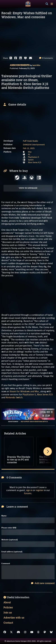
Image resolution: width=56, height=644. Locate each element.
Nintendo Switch (14, 397)
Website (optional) (10, 540)
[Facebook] (5, 632)
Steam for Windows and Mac (24, 391)
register (40, 490)
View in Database (28, 188)
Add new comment (43, 583)
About (7, 602)
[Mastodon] (45, 632)
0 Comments (46, 58)
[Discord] (18, 632)
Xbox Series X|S (35, 162)
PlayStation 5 (34, 157)
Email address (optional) (12, 552)
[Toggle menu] (52, 4)
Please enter (9, 528)
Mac (30, 152)
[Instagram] (25, 632)
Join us (8, 613)
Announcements (20, 65)
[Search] (47, 4)
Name (4, 516)
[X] (11, 632)
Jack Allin (36, 65)
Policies (8, 608)
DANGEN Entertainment (34, 145)
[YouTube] (32, 632)
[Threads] (38, 632)
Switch (31, 160)
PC (29, 154)
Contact (8, 623)
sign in (29, 490)
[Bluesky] (51, 632)
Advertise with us (14, 618)
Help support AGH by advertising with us (34, 422)
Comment (6, 564)
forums (28, 493)
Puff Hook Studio (30, 141)
